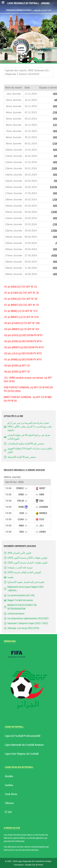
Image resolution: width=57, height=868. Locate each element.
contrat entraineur (16, 614)
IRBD (21, 495)
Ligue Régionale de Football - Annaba (28, 3)
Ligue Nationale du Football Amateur (24, 745)
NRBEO (43, 513)
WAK (21, 526)
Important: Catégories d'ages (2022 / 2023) (28, 623)
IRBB (21, 507)
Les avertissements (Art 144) (21, 595)
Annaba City (30, 865)
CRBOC (20, 488)
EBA (41, 501)
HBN (42, 495)
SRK (22, 532)
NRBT (42, 488)
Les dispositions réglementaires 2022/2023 (28, 618)
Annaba (9, 776)
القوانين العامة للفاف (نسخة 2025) (24, 572)
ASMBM (44, 507)
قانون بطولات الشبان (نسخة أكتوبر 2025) (27, 563)
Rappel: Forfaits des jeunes (20, 600)
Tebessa (9, 803)
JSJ (41, 526)
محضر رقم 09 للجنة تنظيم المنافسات (26, 444)
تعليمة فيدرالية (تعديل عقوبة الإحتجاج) (26, 582)
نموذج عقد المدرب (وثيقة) (20, 567)
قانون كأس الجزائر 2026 (19, 553)
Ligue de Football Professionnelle (23, 736)
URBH (42, 532)
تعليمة (10, 577)
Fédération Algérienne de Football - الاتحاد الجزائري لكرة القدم (29, 10)
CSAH (21, 519)
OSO (42, 519)
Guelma (9, 785)
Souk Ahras (11, 794)
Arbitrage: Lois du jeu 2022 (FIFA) (23, 628)
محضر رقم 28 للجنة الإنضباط (22, 457)
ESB (22, 513)
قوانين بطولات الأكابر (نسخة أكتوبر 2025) (27, 558)
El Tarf (8, 812)
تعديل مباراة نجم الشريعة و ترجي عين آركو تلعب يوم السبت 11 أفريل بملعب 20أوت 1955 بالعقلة (29, 427)
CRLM (21, 501)
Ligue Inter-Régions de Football (22, 754)
